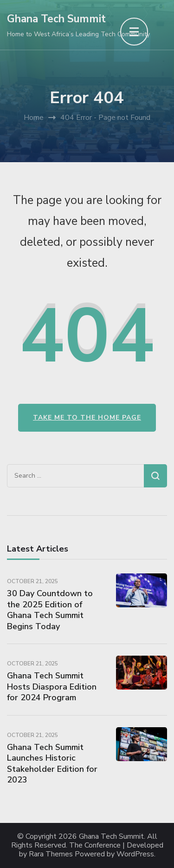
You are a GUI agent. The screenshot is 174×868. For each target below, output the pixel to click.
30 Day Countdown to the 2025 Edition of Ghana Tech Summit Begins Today (50, 610)
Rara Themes (51, 854)
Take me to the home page (87, 418)
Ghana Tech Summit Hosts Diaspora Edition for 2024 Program (52, 687)
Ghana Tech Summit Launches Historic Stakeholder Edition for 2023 (52, 763)
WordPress (135, 854)
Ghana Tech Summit (56, 19)
